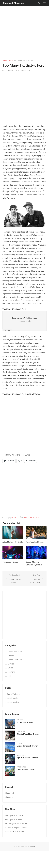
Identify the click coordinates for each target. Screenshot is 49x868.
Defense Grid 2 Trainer (15, 831)
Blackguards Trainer (14, 819)
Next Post (34, 579)
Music (11, 60)
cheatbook (26, 70)
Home (5, 60)
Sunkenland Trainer (25, 722)
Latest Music (12, 698)
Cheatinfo (9, 797)
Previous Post (15, 579)
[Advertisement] (23, 29)
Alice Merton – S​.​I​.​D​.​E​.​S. (13, 542)
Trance (11, 676)
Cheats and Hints (15, 652)
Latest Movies (13, 702)
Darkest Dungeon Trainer (16, 827)
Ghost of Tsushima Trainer (28, 734)
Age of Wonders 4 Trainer (27, 758)
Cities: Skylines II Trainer (27, 746)
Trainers (11, 672)
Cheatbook (10, 793)
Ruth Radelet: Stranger (35, 542)
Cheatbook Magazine (13, 3)
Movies (11, 664)
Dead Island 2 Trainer (26, 769)
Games (11, 656)
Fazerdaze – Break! (10, 562)
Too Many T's (34, 517)
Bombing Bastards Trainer (16, 823)
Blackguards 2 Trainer (14, 815)
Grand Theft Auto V (16, 660)
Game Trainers (13, 694)
